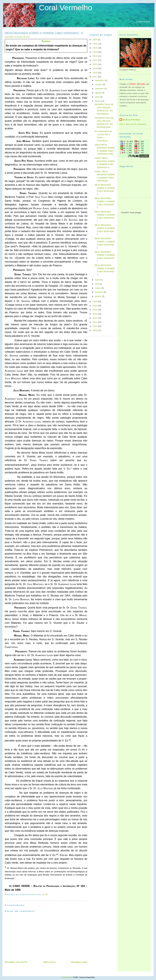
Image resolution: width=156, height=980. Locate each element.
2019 (95, 68)
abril (97, 284)
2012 (95, 318)
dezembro (100, 80)
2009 (95, 330)
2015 (95, 306)
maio (98, 280)
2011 (95, 322)
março (98, 288)
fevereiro (99, 292)
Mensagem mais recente (16, 962)
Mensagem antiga (79, 962)
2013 (95, 314)
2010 (95, 326)
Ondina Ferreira (131, 120)
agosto (98, 93)
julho (98, 97)
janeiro (98, 296)
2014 (95, 310)
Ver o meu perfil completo (133, 124)
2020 (95, 64)
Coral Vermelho (66, 8)
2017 (95, 77)
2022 (95, 56)
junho (98, 101)
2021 (95, 60)
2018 (95, 73)
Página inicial (49, 962)
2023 (95, 52)
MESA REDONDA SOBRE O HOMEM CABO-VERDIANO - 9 (44, 33)
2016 (95, 301)
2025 (95, 44)
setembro (100, 89)
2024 (95, 48)
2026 (95, 40)
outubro (99, 84)
